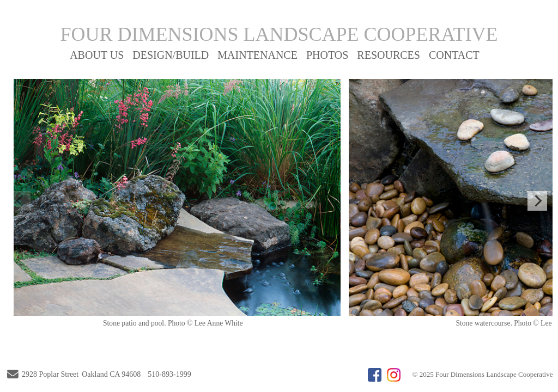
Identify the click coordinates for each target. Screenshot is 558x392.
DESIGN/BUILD (171, 55)
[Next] (537, 201)
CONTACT (454, 55)
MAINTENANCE (257, 55)
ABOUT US (97, 55)
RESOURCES (389, 55)
